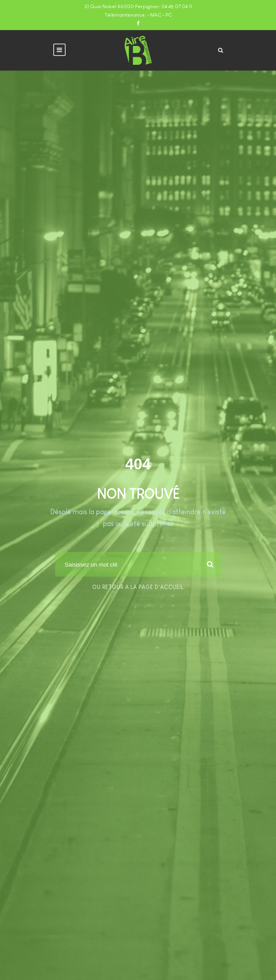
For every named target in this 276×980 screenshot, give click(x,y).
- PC (167, 15)
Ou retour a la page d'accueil (138, 587)
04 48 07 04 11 (177, 6)
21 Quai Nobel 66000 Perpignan (121, 6)
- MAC (155, 15)
